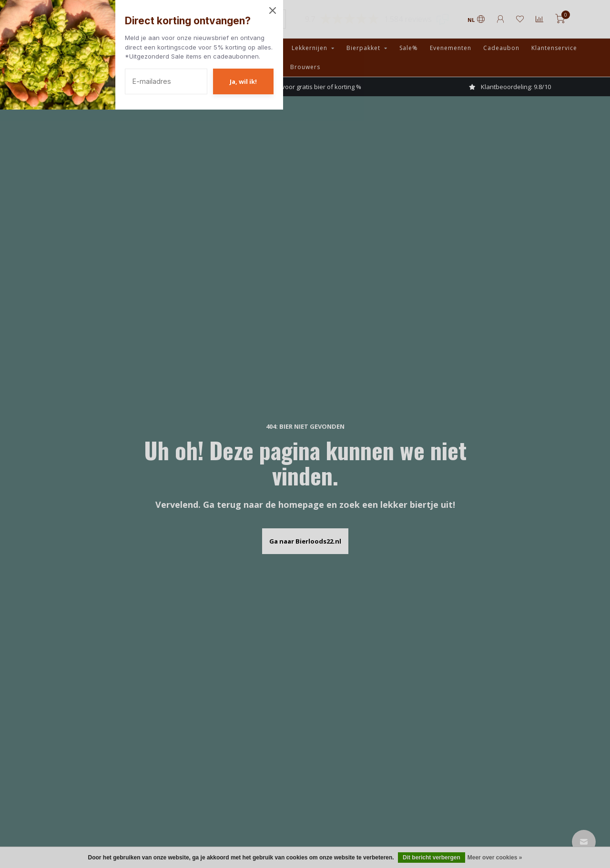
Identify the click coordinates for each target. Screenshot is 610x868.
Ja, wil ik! (243, 81)
